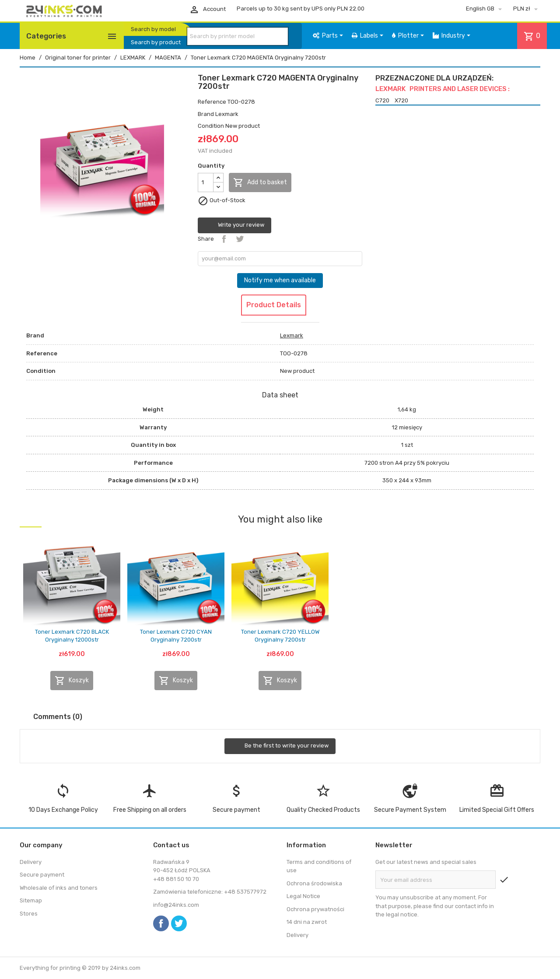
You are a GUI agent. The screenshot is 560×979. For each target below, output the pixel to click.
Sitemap (31, 900)
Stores (29, 914)
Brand (206, 114)
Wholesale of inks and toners (59, 888)
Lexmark (227, 114)
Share (224, 239)
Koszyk (72, 681)
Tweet (240, 239)
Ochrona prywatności (315, 909)
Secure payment (42, 875)
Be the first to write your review (280, 746)
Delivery (31, 862)
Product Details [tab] (274, 305)
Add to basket (260, 182)
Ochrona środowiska (314, 883)
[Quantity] (206, 182)
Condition (211, 126)
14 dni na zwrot (307, 922)
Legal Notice (303, 896)
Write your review (234, 225)
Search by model (153, 29)
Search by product (156, 42)
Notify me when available (280, 280)
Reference (212, 102)
